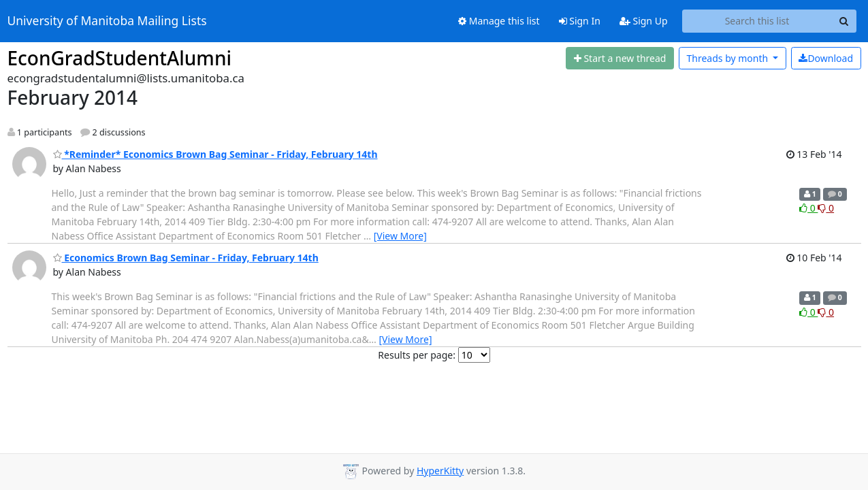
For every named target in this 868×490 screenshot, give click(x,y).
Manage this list (499, 21)
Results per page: (417, 355)
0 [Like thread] (808, 208)
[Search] (844, 21)
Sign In (580, 21)
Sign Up (644, 21)
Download (826, 58)
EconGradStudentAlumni (120, 58)
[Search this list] (757, 21)
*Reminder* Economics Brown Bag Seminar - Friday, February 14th (215, 154)
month (728, 58)
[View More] (400, 236)
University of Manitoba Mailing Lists (107, 21)
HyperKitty (440, 471)
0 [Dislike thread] (826, 208)
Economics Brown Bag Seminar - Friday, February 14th (186, 258)
